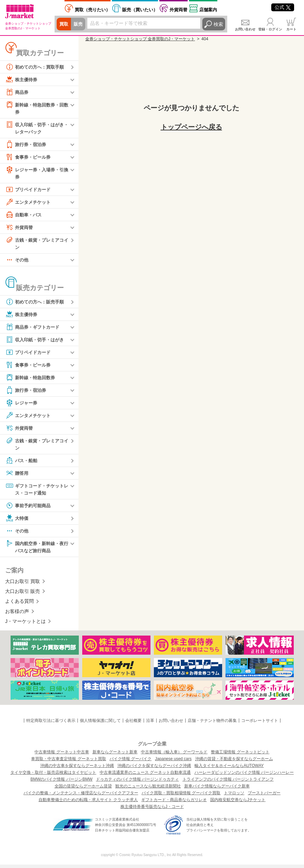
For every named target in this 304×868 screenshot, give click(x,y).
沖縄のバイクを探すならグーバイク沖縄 (154, 769)
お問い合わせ (245, 29)
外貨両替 (178, 10)
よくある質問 (19, 605)
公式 (283, 7)
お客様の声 (17, 615)
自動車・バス (25, 216)
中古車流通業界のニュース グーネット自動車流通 (145, 776)
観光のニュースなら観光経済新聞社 (148, 789)
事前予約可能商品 (29, 508)
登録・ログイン (270, 29)
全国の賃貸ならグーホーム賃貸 (83, 789)
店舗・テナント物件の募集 (212, 724)
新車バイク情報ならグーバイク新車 (217, 789)
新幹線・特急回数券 (32, 380)
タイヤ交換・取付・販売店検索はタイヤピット (53, 776)
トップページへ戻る (191, 127)
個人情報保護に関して (100, 724)
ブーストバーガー (264, 796)
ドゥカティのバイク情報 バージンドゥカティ (137, 783)
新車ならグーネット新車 (115, 755)
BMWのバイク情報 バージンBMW (61, 783)
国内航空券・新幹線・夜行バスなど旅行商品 (37, 549)
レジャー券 (22, 405)
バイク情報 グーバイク (131, 762)
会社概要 (133, 724)
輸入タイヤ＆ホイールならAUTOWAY (229, 769)
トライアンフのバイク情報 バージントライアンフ (228, 783)
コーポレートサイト (260, 724)
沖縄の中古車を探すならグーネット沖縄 (77, 769)
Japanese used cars (173, 762)
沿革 (150, 724)
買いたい (140, 10)
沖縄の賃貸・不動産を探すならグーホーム (234, 762)
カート (291, 29)
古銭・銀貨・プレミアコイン (37, 245)
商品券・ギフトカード (34, 329)
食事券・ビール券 (29, 158)
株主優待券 (22, 80)
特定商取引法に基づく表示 (51, 724)
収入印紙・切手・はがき (37, 342)
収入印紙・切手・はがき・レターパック (34, 128)
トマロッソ (234, 796)
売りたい (92, 10)
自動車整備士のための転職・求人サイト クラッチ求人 (88, 803)
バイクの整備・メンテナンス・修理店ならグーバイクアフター (81, 796)
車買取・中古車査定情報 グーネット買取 (68, 762)
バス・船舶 (22, 463)
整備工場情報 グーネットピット (240, 755)
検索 (218, 24)
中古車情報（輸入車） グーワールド (174, 755)
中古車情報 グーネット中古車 (62, 755)
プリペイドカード (29, 191)
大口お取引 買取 (23, 585)
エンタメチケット (29, 203)
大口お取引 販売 (23, 595)
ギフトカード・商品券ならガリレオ (174, 803)
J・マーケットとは (25, 625)
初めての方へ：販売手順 (37, 304)
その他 (17, 262)
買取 (64, 24)
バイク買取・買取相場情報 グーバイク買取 (181, 796)
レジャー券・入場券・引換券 (37, 174)
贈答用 (17, 475)
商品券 (17, 92)
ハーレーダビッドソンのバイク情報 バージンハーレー (244, 776)
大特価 (17, 521)
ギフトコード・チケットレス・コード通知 (37, 491)
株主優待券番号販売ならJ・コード (152, 810)
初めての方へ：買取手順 (37, 67)
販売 (79, 24)
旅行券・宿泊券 (27, 145)
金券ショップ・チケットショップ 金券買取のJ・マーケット (140, 39)
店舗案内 (208, 10)
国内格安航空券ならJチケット (238, 803)
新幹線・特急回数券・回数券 (37, 108)
